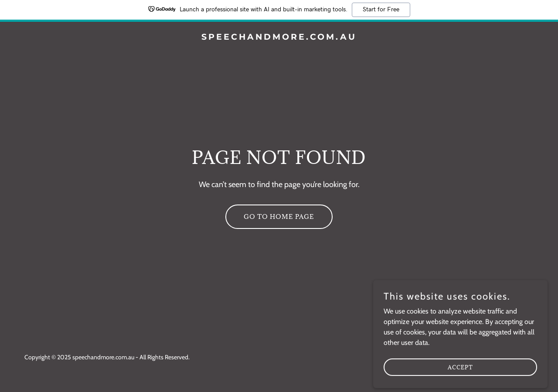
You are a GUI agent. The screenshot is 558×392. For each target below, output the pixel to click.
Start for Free (381, 10)
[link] (279, 37)
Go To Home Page (279, 216)
